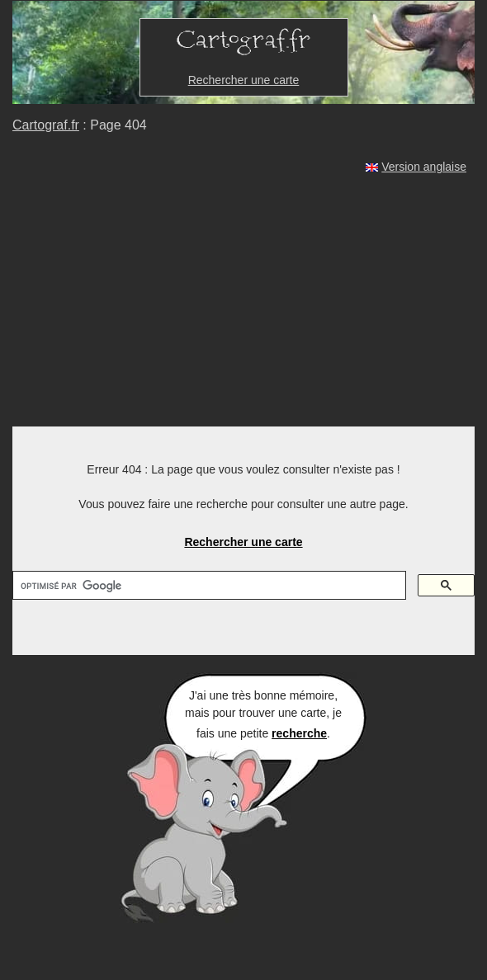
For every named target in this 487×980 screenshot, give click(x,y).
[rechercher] (208, 586)
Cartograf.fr (46, 125)
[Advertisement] (243, 303)
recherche (299, 733)
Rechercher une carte (244, 80)
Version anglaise (424, 167)
